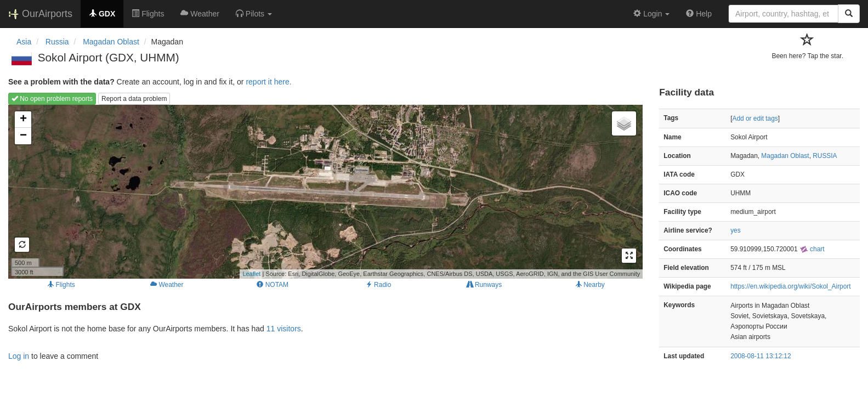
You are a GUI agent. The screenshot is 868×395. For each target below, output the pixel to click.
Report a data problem (134, 99)
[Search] (849, 14)
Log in (19, 356)
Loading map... (324, 191)
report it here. (268, 82)
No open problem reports (52, 99)
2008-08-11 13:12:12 (761, 356)
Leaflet (251, 274)
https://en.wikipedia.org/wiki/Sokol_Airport (790, 286)
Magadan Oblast (785, 156)
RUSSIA (825, 156)
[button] (254, 14)
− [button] (23, 136)
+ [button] (23, 120)
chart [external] (812, 249)
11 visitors (284, 329)
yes (736, 230)
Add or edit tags (755, 119)
